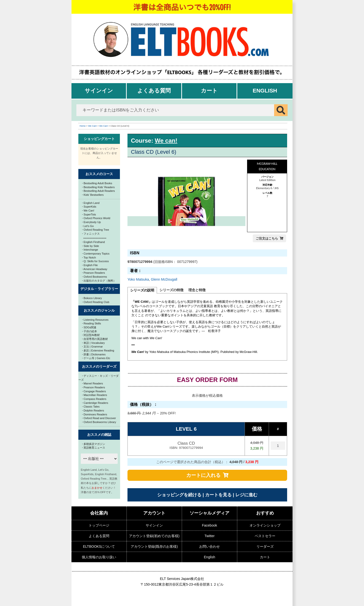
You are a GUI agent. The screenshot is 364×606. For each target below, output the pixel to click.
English (265, 91)
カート (209, 91)
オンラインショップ (265, 525)
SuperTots (89, 214)
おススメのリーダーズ (99, 366)
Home (83, 126)
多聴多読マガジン (94, 444)
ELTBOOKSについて (99, 546)
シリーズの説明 (142, 290)
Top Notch (89, 258)
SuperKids (89, 207)
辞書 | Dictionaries (94, 354)
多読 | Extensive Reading (98, 350)
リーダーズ (265, 546)
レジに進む (246, 495)
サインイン (99, 91)
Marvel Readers (92, 383)
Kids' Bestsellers (93, 195)
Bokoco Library (92, 298)
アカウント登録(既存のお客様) (154, 546)
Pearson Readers (93, 273)
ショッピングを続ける (179, 495)
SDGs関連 (89, 327)
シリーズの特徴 (171, 290)
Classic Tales (91, 407)
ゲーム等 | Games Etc (96, 358)
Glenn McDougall (164, 279)
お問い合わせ (210, 546)
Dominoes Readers (95, 414)
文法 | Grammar (92, 347)
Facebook (209, 525)
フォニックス (91, 234)
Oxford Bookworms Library (99, 422)
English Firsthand (93, 242)
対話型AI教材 (91, 335)
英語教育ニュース (94, 448)
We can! (166, 141)
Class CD (186, 446)
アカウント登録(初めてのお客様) (154, 536)
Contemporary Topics (96, 254)
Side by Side (91, 246)
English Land (91, 203)
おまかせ (97, 488)
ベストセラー (265, 536)
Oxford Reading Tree (96, 230)
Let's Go (88, 226)
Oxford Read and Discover (99, 418)
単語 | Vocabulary (93, 343)
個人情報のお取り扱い (99, 557)
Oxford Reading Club (96, 302)
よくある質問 (154, 91)
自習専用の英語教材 (95, 339)
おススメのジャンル (99, 310)
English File (90, 265)
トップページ (99, 525)
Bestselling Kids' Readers (98, 187)
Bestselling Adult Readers (98, 191)
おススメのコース (99, 174)
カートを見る (218, 495)
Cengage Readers (94, 391)
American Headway (95, 269)
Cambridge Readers (95, 403)
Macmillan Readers (95, 395)
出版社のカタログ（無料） (99, 281)
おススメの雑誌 (99, 435)
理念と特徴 (197, 290)
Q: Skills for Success (95, 261)
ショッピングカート (99, 139)
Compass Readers (94, 399)
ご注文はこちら (267, 238)
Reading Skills (91, 323)
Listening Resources (95, 320)
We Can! (92, 126)
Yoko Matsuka (138, 279)
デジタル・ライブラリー (99, 289)
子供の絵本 (90, 331)
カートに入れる (203, 475)
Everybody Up (91, 222)
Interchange (90, 250)
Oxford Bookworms (94, 277)
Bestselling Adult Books (97, 183)
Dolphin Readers (93, 410)
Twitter (209, 536)
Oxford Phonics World (96, 218)
